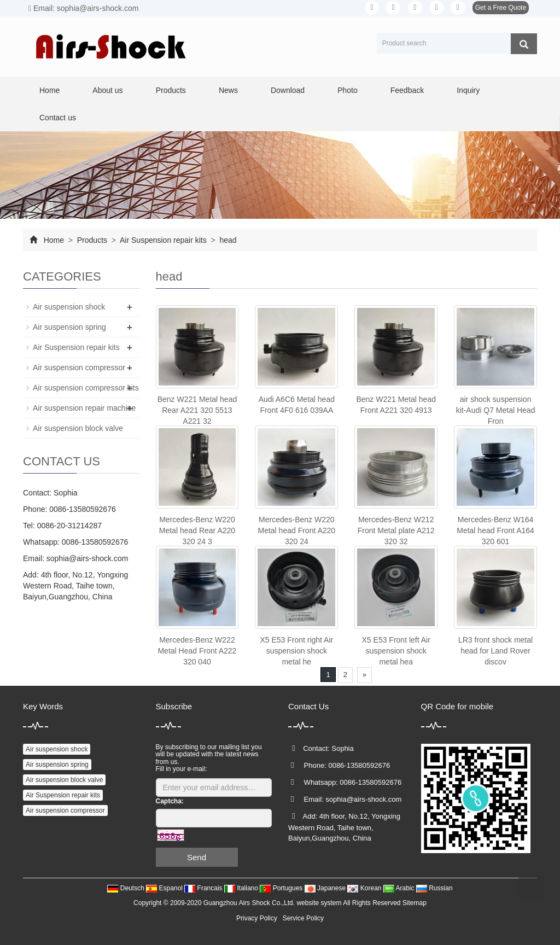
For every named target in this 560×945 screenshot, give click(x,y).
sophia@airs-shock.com (87, 558)
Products (171, 90)
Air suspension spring (69, 327)
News (228, 90)
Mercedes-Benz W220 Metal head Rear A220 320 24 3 (197, 530)
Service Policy (303, 918)
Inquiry (468, 90)
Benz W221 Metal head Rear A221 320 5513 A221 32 (197, 410)
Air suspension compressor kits (86, 388)
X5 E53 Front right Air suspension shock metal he (296, 651)
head (227, 240)
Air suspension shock (69, 307)
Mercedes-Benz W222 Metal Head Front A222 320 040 (197, 651)
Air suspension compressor (79, 367)
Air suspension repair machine (84, 408)
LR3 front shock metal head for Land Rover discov (495, 651)
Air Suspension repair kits (164, 240)
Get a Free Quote (501, 8)
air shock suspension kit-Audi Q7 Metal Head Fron (496, 410)
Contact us (58, 118)
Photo (348, 90)
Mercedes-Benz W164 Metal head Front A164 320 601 (495, 530)
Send (197, 857)
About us (107, 90)
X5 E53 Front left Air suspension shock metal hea (396, 651)
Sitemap (415, 903)
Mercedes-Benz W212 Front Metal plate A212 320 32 (396, 530)
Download (288, 90)
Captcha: (170, 801)
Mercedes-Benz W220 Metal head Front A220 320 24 (296, 530)
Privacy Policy (257, 918)
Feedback (407, 90)
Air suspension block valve (78, 428)
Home (49, 90)
